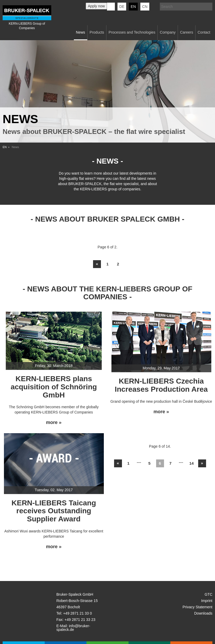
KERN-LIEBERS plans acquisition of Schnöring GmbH (54, 387)
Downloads (203, 613)
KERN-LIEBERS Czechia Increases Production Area (161, 385)
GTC (208, 594)
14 (191, 463)
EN (5, 147)
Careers (187, 32)
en (133, 7)
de (122, 7)
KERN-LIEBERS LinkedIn (111, 7)
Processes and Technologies (132, 32)
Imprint (207, 601)
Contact (204, 32)
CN (145, 7)
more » (54, 423)
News (81, 32)
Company (168, 32)
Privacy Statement (197, 607)
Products (97, 32)
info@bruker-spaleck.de (73, 628)
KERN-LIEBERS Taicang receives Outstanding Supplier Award (54, 511)
